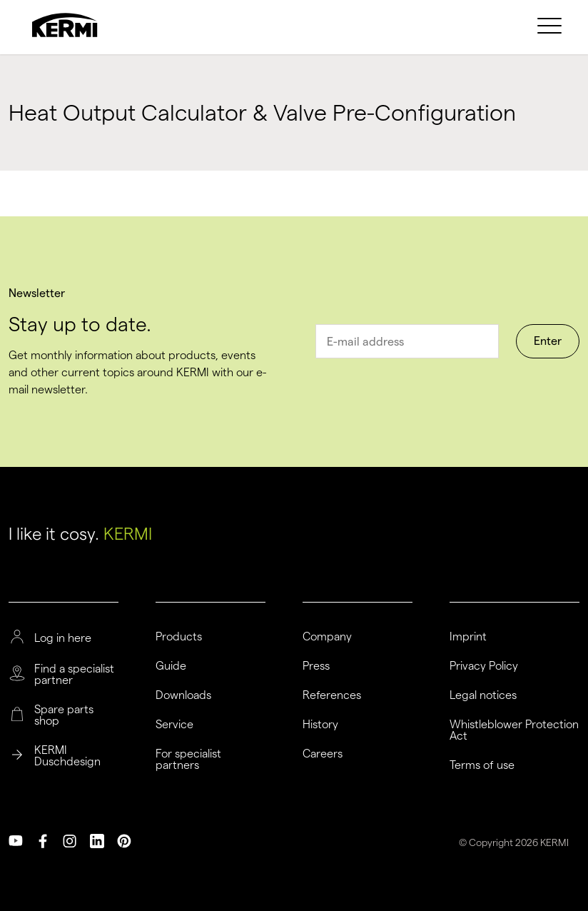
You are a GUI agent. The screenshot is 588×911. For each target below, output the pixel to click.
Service (174, 725)
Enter (548, 341)
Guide (171, 666)
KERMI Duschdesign (67, 756)
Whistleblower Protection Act (514, 730)
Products (179, 637)
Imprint (468, 637)
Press (316, 666)
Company (327, 637)
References (332, 695)
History (320, 725)
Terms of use (482, 765)
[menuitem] (552, 25)
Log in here (63, 638)
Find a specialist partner (74, 675)
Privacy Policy (484, 666)
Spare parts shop (64, 715)
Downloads (183, 695)
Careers (323, 754)
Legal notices (483, 695)
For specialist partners (188, 760)
